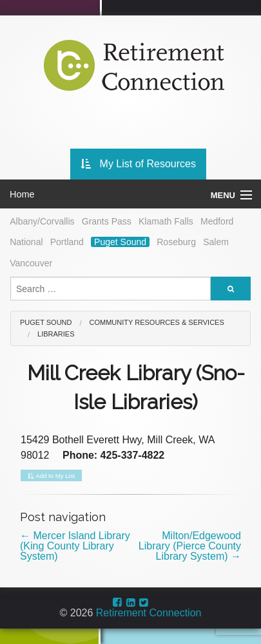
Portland (67, 242)
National (26, 242)
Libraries (56, 334)
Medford (217, 221)
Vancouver (31, 263)
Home (22, 194)
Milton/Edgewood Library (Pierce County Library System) (190, 546)
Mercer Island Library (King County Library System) (75, 546)
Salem (216, 242)
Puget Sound (120, 242)
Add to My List (51, 476)
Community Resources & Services (157, 322)
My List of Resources (138, 164)
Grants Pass (107, 221)
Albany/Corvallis (42, 221)
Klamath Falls (166, 221)
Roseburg (176, 242)
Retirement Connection (149, 613)
